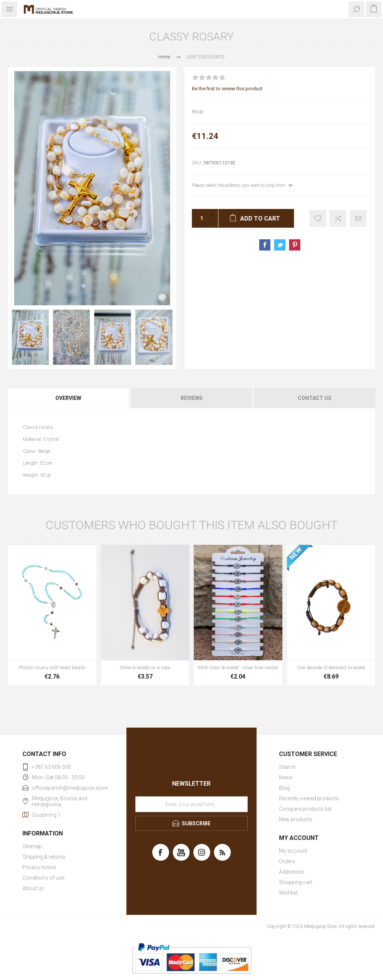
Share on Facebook (265, 245)
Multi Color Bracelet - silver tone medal (238, 668)
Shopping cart (296, 882)
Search (287, 767)
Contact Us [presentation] (315, 398)
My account (293, 851)
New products (296, 819)
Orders (287, 861)
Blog (284, 788)
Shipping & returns (44, 857)
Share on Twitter (280, 245)
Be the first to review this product (227, 89)
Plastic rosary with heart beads (52, 668)
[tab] (69, 398)
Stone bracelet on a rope (145, 668)
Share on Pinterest (295, 245)
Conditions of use (43, 878)
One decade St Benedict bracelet (331, 668)
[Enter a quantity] (199, 218)
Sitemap (32, 846)
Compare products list (305, 809)
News (286, 777)
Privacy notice (39, 867)
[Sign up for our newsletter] (191, 804)
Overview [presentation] (68, 398)
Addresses (292, 872)
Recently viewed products (309, 798)
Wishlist (288, 893)
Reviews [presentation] (192, 398)
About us (33, 888)
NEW (295, 553)
